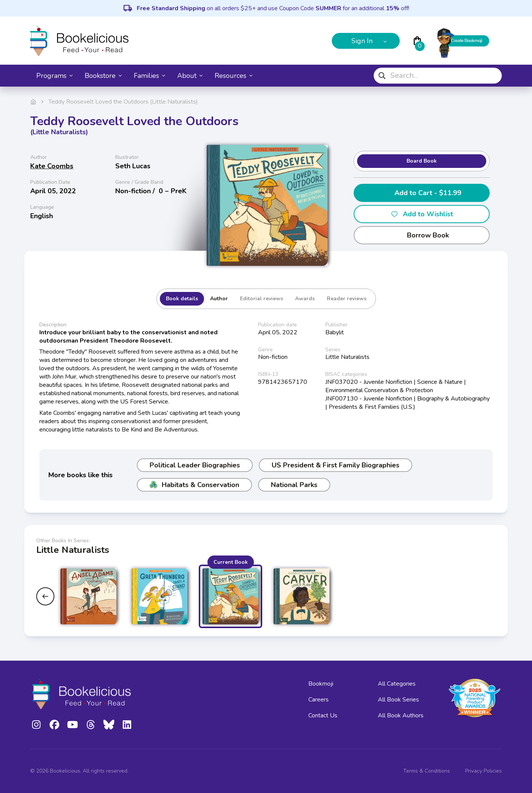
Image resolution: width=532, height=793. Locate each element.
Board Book (422, 161)
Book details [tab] (182, 299)
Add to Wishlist (422, 214)
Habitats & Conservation (194, 485)
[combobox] (438, 76)
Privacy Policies (483, 771)
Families (149, 76)
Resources (234, 76)
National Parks (294, 485)
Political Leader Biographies (195, 465)
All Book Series (398, 700)
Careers (319, 700)
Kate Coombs (52, 166)
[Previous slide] (45, 596)
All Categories (397, 684)
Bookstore (103, 76)
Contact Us (323, 715)
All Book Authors (401, 715)
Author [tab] (219, 299)
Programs (54, 76)
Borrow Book (422, 235)
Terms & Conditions (427, 771)
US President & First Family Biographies (336, 465)
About (190, 76)
